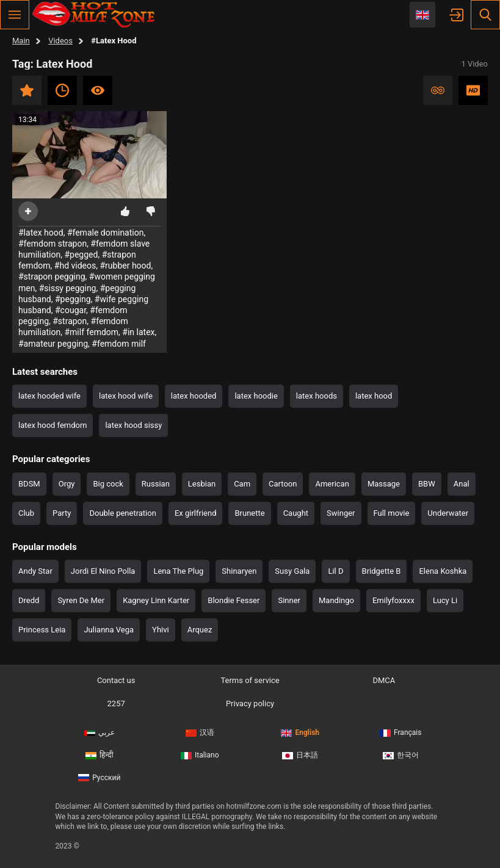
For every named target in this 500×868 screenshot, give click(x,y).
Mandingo (336, 600)
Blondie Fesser (234, 600)
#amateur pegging (53, 344)
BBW (427, 484)
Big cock (108, 484)
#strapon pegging (52, 277)
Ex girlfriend (196, 513)
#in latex (138, 332)
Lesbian (202, 484)
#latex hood (41, 233)
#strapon (70, 321)
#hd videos (75, 266)
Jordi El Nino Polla (103, 571)
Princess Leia (42, 630)
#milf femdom (91, 332)
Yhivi (161, 630)
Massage (384, 484)
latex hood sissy (133, 425)
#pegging (73, 299)
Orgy (67, 484)
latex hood (374, 396)
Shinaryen (239, 571)
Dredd (29, 600)
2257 (116, 703)
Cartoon (283, 484)
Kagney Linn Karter (156, 600)
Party (62, 513)
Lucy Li (445, 600)
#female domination (106, 233)
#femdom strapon (53, 244)
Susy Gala (292, 571)
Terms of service (250, 680)
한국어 (401, 755)
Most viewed (98, 90)
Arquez (200, 630)
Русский (99, 778)
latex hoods (317, 396)
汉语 (200, 732)
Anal (462, 484)
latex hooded (194, 396)
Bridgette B (382, 571)
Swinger (341, 513)
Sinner (289, 600)
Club (26, 513)
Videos (60, 41)
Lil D (335, 571)
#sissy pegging (68, 288)
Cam (242, 484)
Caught (296, 513)
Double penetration (122, 513)
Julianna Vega (109, 630)
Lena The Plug (178, 571)
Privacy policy (250, 703)
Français (400, 732)
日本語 (300, 755)
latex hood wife (126, 396)
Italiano (200, 755)
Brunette (249, 513)
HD (473, 90)
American (332, 484)
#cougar (71, 310)
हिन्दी (100, 755)
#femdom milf (119, 344)
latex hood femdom (53, 425)
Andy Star (35, 571)
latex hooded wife (49, 396)
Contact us (116, 680)
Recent (62, 90)
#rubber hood (125, 266)
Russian (156, 484)
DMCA (384, 680)
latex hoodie (256, 396)
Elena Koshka (443, 571)
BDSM (29, 484)
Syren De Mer (81, 600)
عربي (100, 732)
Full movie (392, 513)
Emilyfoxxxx (393, 600)
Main (21, 41)
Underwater (448, 513)
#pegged (81, 255)
